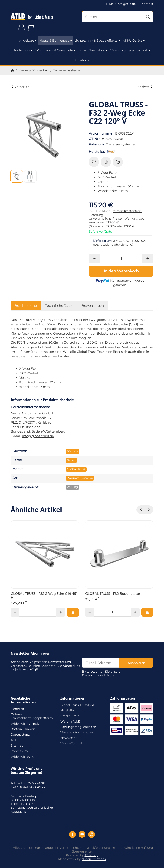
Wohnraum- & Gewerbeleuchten (61, 50)
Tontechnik (23, 50)
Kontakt (147, 4)
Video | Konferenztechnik (130, 50)
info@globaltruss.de (38, 436)
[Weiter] (149, 510)
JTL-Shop (91, 855)
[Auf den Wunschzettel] (94, 162)
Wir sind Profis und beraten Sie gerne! (27, 771)
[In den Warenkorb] (121, 271)
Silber (71, 460)
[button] (17, 176)
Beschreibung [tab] (26, 306)
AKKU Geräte (134, 40)
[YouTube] (82, 834)
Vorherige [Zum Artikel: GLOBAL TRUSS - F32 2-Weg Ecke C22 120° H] (20, 87)
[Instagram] (92, 834)
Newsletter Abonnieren (31, 653)
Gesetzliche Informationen (23, 700)
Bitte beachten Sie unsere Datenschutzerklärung (101, 673)
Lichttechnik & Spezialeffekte (97, 40)
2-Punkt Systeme (80, 478)
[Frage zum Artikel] (118, 162)
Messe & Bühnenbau (56, 40)
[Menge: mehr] (148, 258)
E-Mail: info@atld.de (121, 4)
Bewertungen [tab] (93, 306)
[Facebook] (72, 834)
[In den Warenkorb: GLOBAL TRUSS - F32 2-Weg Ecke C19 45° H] (73, 612)
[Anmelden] (21, 27)
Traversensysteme (120, 144)
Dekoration (98, 50)
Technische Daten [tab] (59, 306)
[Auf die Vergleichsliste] (106, 162)
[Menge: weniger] (94, 258)
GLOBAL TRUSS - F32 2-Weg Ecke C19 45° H (44, 596)
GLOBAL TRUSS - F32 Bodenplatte (113, 594)
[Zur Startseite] (32, 17)
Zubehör (82, 60)
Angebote (28, 40)
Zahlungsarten (122, 698)
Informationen (73, 698)
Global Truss (76, 469)
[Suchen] (117, 17)
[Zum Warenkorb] (31, 27)
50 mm (72, 451)
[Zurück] (141, 510)
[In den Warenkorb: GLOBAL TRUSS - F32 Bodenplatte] (147, 612)
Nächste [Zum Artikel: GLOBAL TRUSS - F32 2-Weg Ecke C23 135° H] (145, 87)
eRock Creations (94, 859)
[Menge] (121, 258)
